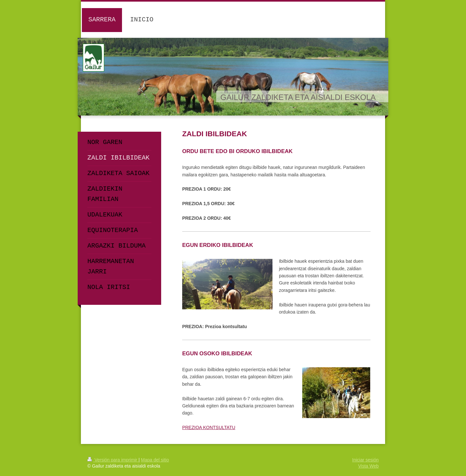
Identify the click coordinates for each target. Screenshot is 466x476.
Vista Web (368, 466)
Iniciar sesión (365, 460)
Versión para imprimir (113, 460)
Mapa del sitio (155, 460)
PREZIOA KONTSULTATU (209, 427)
